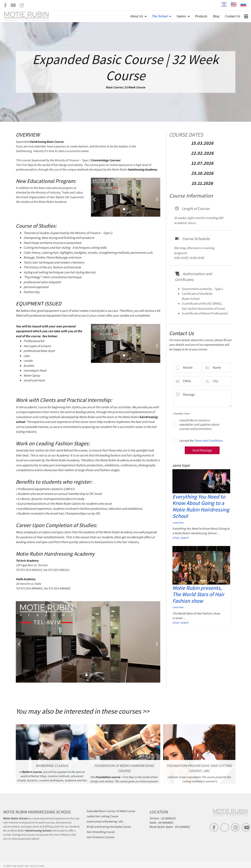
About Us (137, 16)
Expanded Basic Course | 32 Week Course (111, 811)
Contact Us (233, 16)
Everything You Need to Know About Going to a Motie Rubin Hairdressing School (201, 506)
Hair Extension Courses (100, 837)
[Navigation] (246, 16)
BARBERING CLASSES (52, 766)
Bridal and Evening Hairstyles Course (109, 827)
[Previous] (95, 197)
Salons (181, 16)
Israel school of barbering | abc (105, 821)
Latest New (178, 523)
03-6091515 (168, 818)
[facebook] (5, 6)
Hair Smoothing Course (100, 832)
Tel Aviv (154, 818)
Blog (216, 16)
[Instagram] (22, 6)
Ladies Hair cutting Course (102, 816)
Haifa (153, 823)
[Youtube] (13, 6)
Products (201, 16)
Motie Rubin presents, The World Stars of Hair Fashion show (198, 594)
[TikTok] (225, 827)
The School (160, 16)
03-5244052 (182, 827)
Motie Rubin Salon (161, 827)
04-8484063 (166, 823)
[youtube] (246, 827)
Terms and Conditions (208, 441)
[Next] (156, 197)
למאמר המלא (180, 538)
